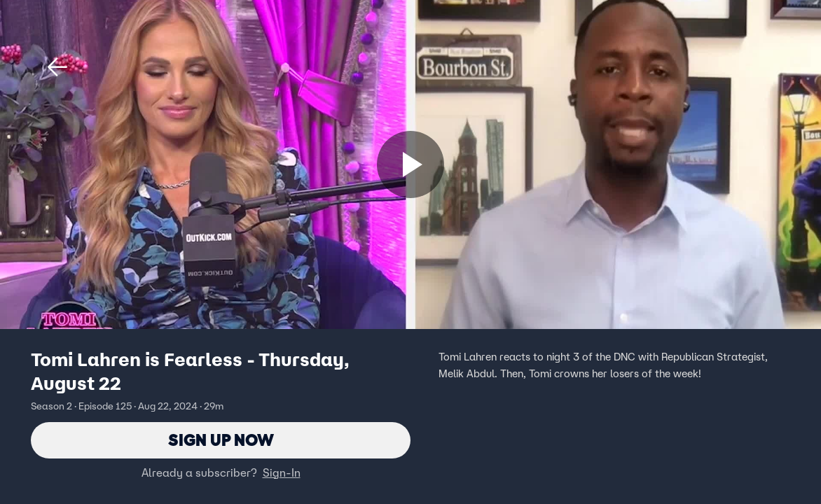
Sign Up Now (221, 440)
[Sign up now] (410, 164)
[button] (57, 67)
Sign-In (282, 472)
